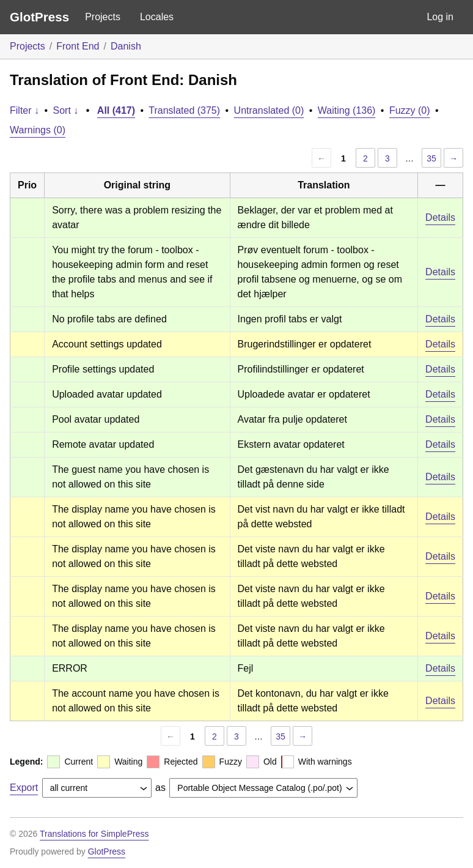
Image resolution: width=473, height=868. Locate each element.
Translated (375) (184, 110)
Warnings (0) (38, 130)
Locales (157, 17)
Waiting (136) (347, 110)
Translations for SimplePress (94, 834)
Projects (103, 17)
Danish (126, 46)
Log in (440, 17)
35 (431, 158)
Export (24, 788)
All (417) (116, 110)
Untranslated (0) (269, 110)
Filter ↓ (24, 110)
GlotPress (39, 17)
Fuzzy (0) (410, 110)
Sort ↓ (66, 110)
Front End (78, 46)
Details (440, 217)
